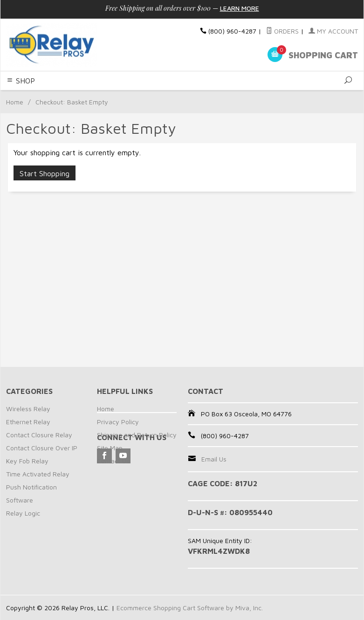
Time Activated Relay (38, 474)
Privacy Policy (118, 422)
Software (20, 500)
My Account (333, 31)
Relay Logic (23, 513)
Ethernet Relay (28, 422)
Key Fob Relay (27, 461)
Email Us (214, 459)
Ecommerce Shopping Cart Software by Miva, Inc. (190, 608)
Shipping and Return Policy (137, 435)
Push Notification (31, 487)
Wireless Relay (28, 409)
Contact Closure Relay (39, 435)
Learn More (240, 8)
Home (15, 102)
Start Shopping (45, 173)
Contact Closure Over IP (42, 448)
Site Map (110, 448)
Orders (282, 31)
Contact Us (113, 461)
